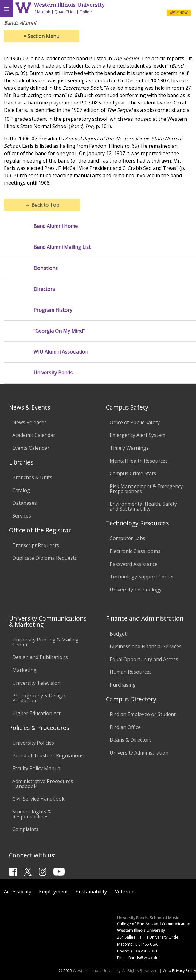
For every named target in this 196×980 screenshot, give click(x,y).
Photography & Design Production (39, 698)
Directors (44, 289)
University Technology (136, 590)
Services (22, 516)
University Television (36, 683)
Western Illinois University (69, 5)
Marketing (24, 670)
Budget (118, 634)
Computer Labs (127, 538)
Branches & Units (32, 477)
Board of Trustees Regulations (48, 755)
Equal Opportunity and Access (144, 659)
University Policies (33, 743)
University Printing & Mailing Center (45, 642)
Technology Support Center (142, 577)
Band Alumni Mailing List (62, 247)
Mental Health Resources (139, 461)
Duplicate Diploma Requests (45, 558)
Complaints (25, 829)
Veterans (125, 892)
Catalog (21, 490)
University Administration (139, 753)
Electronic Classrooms (135, 551)
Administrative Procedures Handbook (43, 784)
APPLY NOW (179, 13)
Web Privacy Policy (179, 970)
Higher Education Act (36, 713)
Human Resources (131, 672)
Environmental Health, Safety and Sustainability (143, 506)
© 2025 (65, 970)
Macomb (43, 12)
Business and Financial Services (146, 646)
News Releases (29, 422)
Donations (46, 268)
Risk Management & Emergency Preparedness (146, 489)
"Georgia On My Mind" (59, 331)
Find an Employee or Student (143, 714)
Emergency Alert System (137, 435)
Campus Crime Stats (133, 473)
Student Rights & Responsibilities (32, 814)
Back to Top (42, 205)
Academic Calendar (34, 435)
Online (86, 12)
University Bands (53, 373)
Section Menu (41, 36)
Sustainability (91, 892)
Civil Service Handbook (38, 799)
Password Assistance (134, 564)
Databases (25, 503)
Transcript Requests (36, 545)
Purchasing (123, 685)
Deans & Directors (131, 740)
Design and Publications (40, 657)
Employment (53, 892)
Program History (53, 310)
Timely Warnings (129, 448)
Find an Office (125, 727)
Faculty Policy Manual (37, 768)
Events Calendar (31, 448)
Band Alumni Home (56, 226)
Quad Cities (65, 12)
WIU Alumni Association (61, 352)
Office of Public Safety (135, 422)
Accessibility (18, 892)
